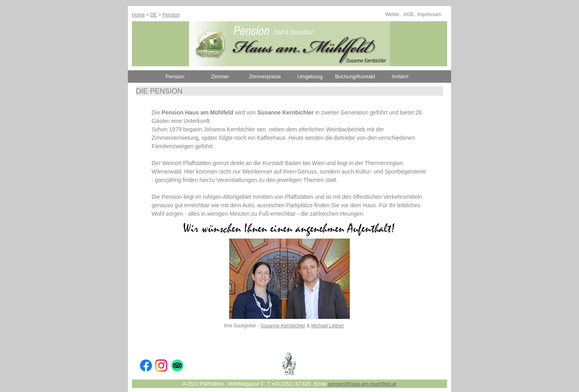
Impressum (429, 14)
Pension (171, 15)
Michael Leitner (327, 326)
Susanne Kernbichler (283, 326)
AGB (408, 14)
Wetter (392, 14)
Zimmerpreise (265, 77)
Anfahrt (400, 77)
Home (138, 15)
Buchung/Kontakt (355, 77)
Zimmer (220, 77)
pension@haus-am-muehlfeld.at (362, 384)
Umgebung (310, 77)
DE (154, 15)
